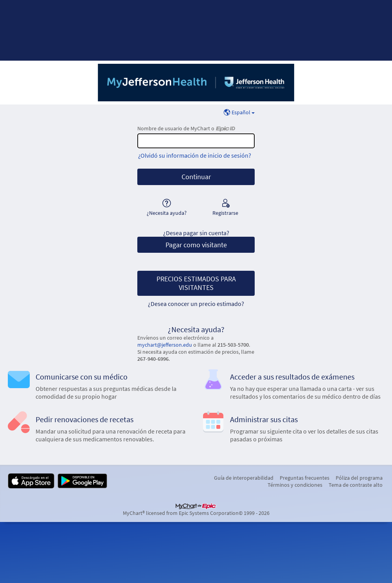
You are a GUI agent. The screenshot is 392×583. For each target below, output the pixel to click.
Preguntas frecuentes (305, 478)
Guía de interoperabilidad (244, 478)
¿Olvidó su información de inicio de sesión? (195, 155)
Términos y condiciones (295, 485)
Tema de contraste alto (356, 485)
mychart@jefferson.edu (165, 345)
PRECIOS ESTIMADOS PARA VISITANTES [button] (196, 283)
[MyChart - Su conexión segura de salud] (196, 83)
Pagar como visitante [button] (196, 245)
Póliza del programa (359, 478)
